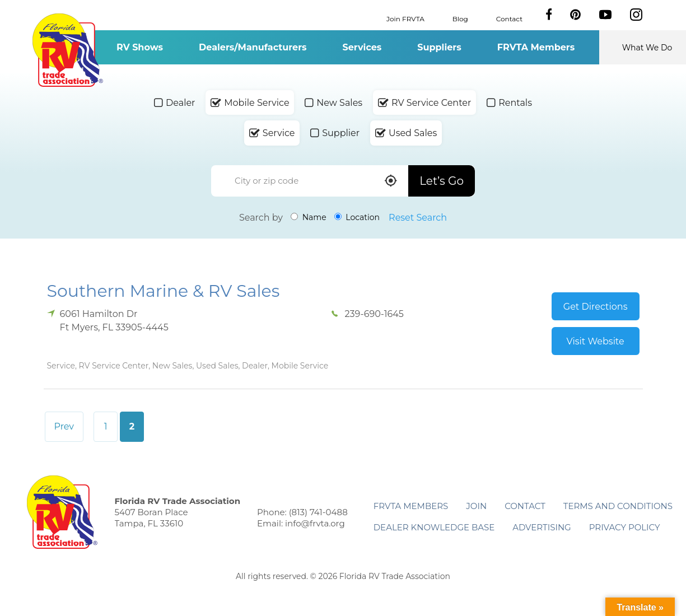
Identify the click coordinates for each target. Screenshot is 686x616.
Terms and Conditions (618, 506)
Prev (64, 426)
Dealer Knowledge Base (434, 527)
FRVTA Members (536, 47)
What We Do (647, 48)
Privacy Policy (625, 527)
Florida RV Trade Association (68, 50)
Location (357, 217)
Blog (460, 18)
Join (476, 506)
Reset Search (418, 218)
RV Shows (140, 47)
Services (362, 47)
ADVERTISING (542, 527)
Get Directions (596, 307)
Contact (509, 18)
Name (309, 217)
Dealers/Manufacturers (253, 47)
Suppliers (439, 47)
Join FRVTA (405, 18)
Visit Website (596, 341)
